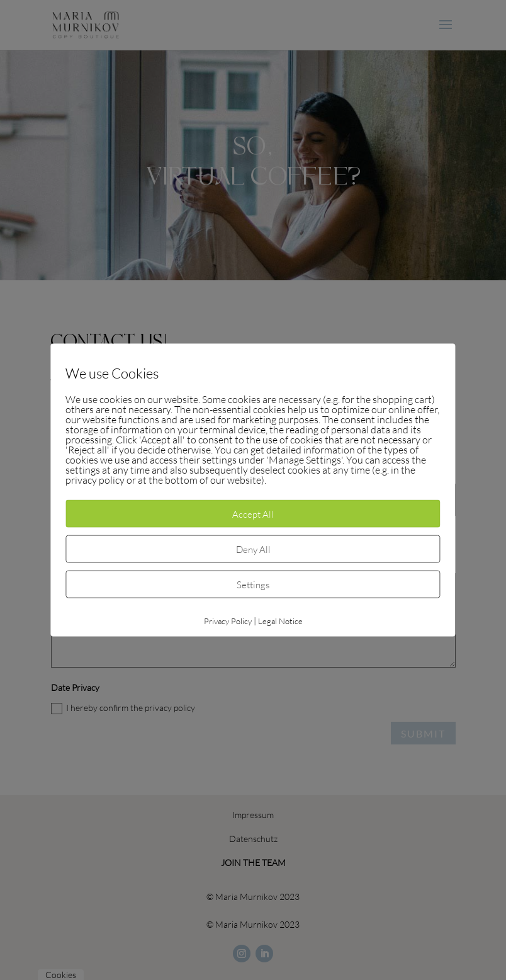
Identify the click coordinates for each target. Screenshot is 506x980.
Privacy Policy (228, 621)
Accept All (253, 514)
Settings (253, 584)
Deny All (253, 549)
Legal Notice (280, 621)
